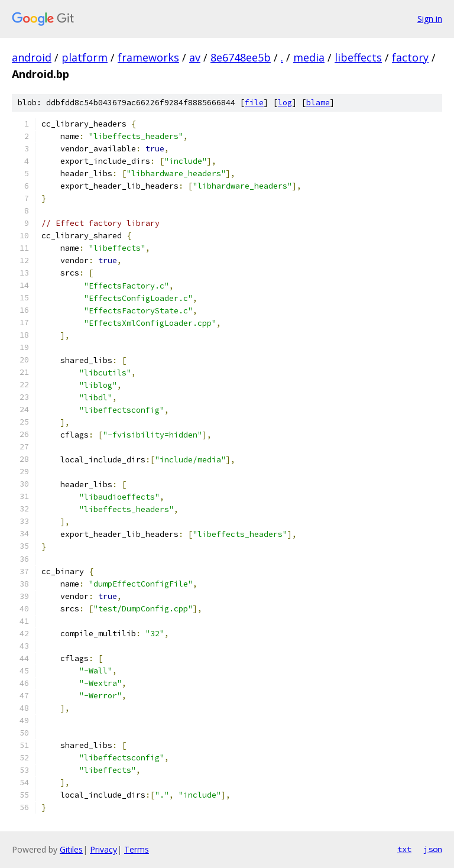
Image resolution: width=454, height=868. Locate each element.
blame (318, 103)
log (285, 103)
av (195, 57)
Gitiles (71, 849)
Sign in (430, 19)
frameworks (148, 57)
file (254, 103)
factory (410, 57)
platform (85, 57)
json (433, 849)
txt (404, 849)
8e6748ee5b (241, 57)
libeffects (358, 57)
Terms (137, 849)
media (309, 57)
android (32, 57)
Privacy (103, 849)
